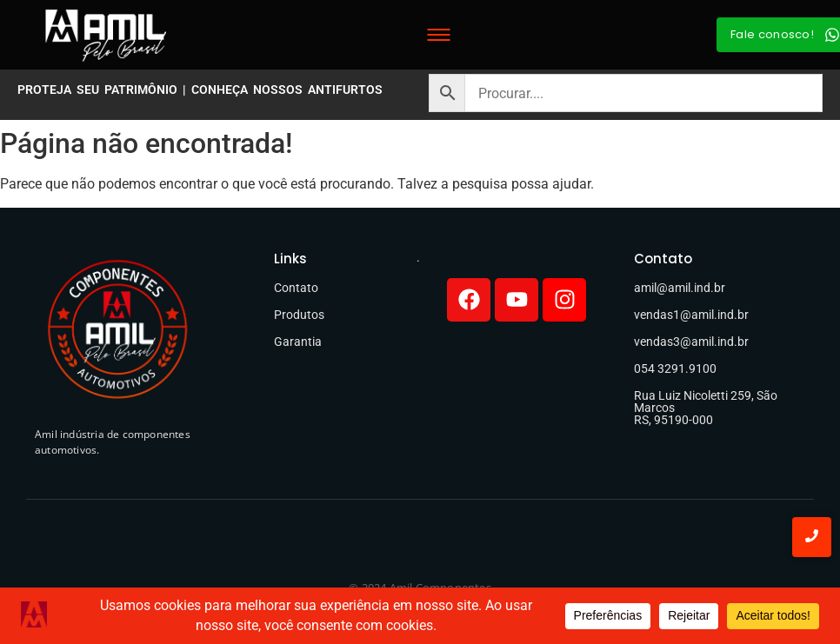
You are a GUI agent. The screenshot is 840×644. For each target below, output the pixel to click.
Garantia (298, 342)
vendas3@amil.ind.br (691, 342)
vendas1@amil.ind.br (691, 315)
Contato (296, 288)
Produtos (299, 315)
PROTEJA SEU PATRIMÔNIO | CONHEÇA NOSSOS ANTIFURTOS (200, 90)
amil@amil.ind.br (680, 288)
